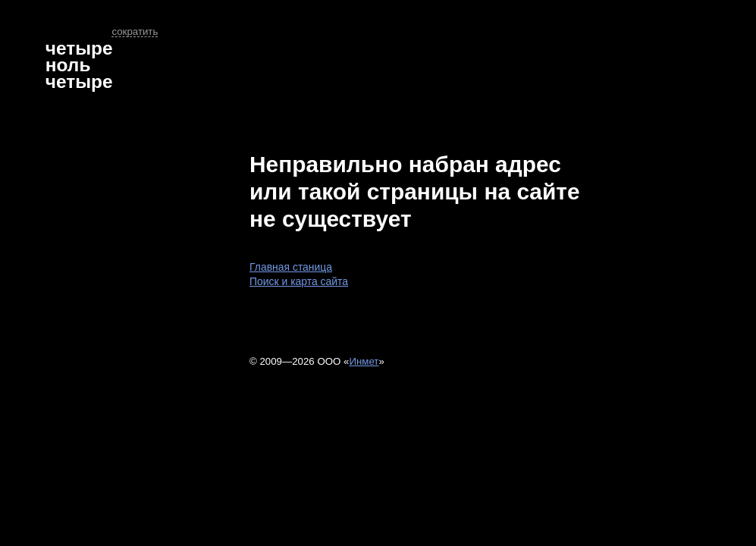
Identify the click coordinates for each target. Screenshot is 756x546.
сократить (135, 32)
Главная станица (291, 267)
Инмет (364, 361)
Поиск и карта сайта (299, 281)
